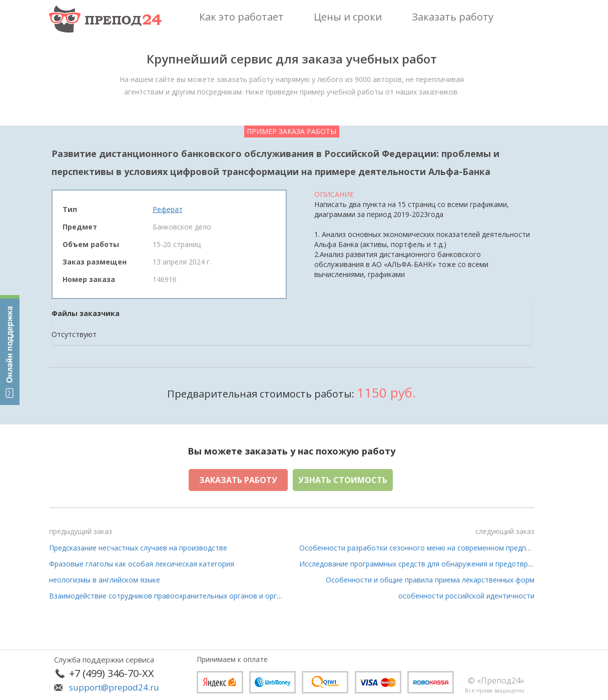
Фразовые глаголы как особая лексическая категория (142, 564)
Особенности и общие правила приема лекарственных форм (430, 580)
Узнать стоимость (343, 480)
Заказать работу (238, 480)
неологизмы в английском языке (105, 580)
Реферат (168, 209)
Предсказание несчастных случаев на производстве (138, 548)
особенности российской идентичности (466, 596)
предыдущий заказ (81, 531)
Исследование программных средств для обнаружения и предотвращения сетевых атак (450, 564)
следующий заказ (505, 531)
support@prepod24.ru (114, 687)
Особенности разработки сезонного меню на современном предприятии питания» (441, 548)
